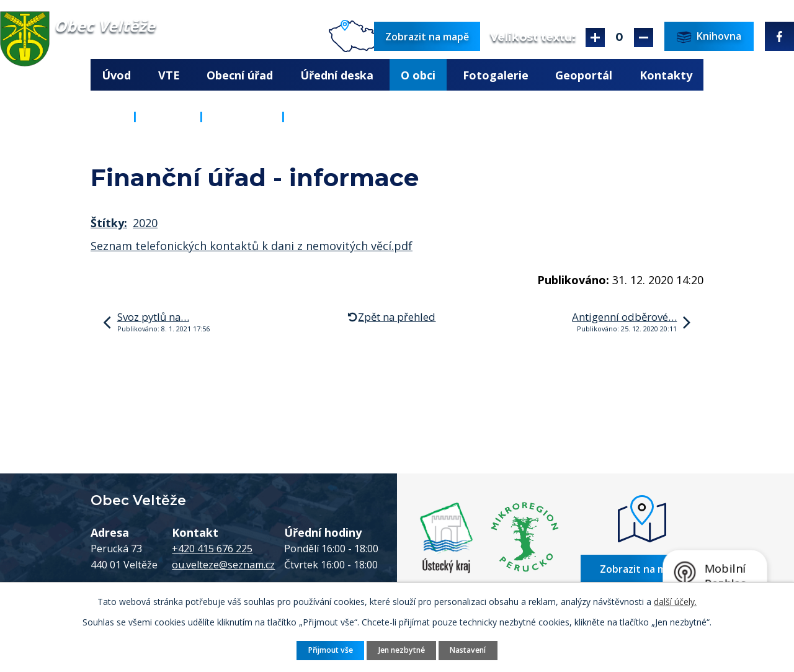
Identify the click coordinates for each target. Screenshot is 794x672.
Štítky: (109, 223)
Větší (595, 38)
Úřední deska (337, 75)
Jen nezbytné (402, 650)
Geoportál (584, 75)
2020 (145, 223)
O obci (418, 75)
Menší (644, 38)
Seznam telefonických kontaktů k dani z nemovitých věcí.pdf (252, 246)
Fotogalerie (496, 75)
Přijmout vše (331, 650)
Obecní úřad (240, 75)
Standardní (619, 38)
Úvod (116, 75)
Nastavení (468, 650)
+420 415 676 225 (212, 549)
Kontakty (666, 75)
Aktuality (242, 116)
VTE (169, 75)
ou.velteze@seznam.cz (223, 565)
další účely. (675, 602)
